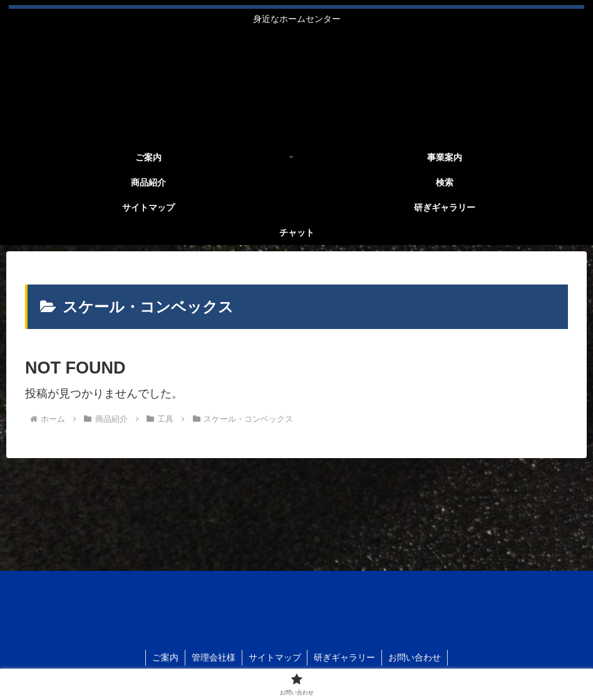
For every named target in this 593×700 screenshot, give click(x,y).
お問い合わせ (415, 657)
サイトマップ (275, 657)
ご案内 (165, 657)
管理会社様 (214, 657)
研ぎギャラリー (345, 657)
